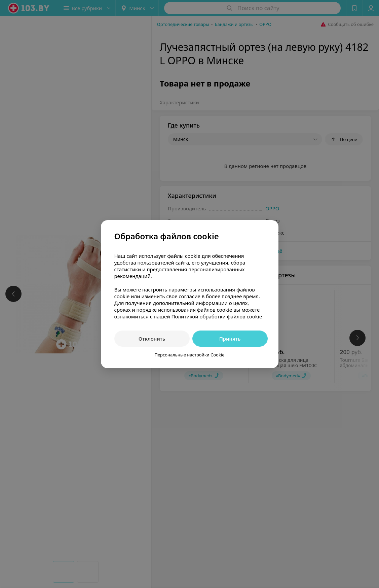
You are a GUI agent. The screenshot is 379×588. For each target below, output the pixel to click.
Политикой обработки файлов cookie (217, 316)
